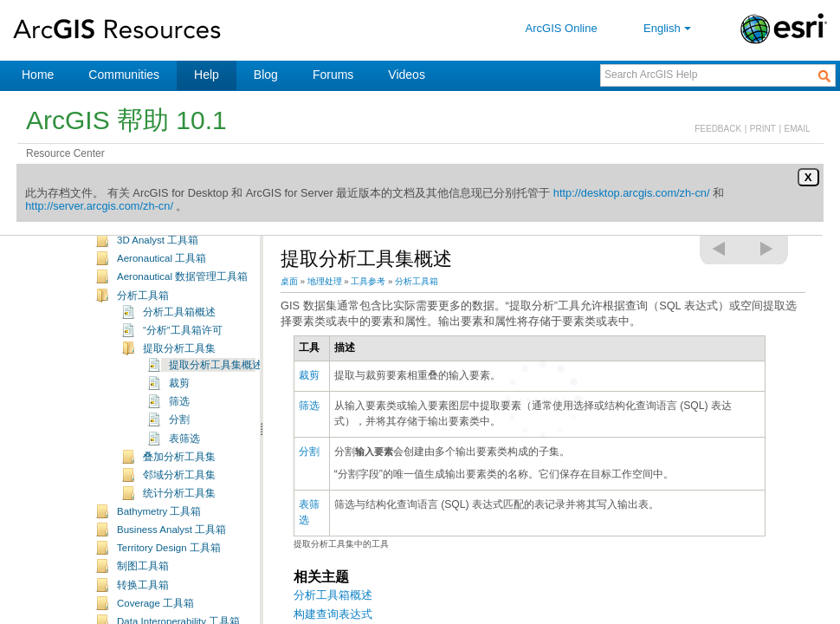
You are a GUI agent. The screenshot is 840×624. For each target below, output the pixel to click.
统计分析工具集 (179, 518)
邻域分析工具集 (179, 500)
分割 (179, 445)
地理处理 (325, 281)
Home (38, 75)
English (669, 28)
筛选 (179, 426)
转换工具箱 (143, 610)
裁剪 (179, 408)
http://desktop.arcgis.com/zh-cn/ (632, 193)
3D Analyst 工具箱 (158, 265)
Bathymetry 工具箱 (159, 536)
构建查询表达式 (333, 614)
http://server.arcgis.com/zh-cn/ (99, 206)
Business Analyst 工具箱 (171, 555)
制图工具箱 (143, 591)
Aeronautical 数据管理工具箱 (182, 302)
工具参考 (368, 281)
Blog (266, 75)
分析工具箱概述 (179, 337)
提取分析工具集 (179, 374)
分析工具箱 (143, 321)
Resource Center (65, 153)
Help (207, 75)
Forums (333, 75)
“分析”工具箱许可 (183, 355)
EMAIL (798, 129)
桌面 (289, 281)
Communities (124, 75)
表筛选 (184, 464)
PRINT (763, 129)
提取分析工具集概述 (216, 390)
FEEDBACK (718, 129)
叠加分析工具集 (179, 482)
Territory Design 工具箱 (169, 573)
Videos (407, 75)
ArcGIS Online (562, 28)
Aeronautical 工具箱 (162, 283)
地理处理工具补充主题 (169, 247)
